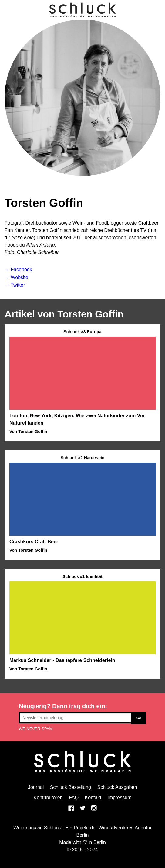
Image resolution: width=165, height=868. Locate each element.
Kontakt (93, 798)
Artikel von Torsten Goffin (64, 314)
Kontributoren (48, 798)
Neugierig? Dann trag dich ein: (63, 706)
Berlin (100, 842)
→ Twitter (15, 285)
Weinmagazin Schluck (37, 828)
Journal (36, 787)
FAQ (74, 798)
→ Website (16, 277)
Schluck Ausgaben (117, 787)
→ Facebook (18, 269)
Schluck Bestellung (71, 787)
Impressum (119, 798)
